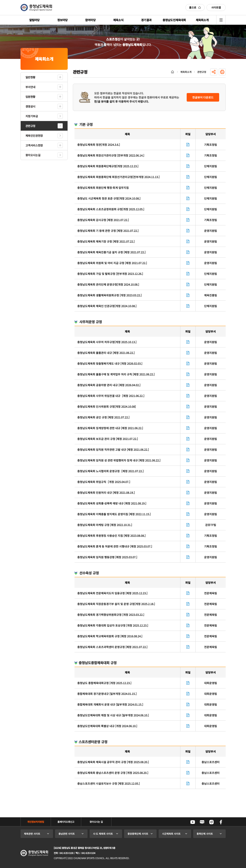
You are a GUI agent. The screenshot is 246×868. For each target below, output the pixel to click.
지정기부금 (32, 116)
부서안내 (30, 87)
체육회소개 (186, 72)
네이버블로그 (202, 822)
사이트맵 (216, 7)
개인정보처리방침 (36, 822)
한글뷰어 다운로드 (203, 97)
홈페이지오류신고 (66, 822)
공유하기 (214, 72)
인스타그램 (211, 822)
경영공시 (30, 106)
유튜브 (193, 822)
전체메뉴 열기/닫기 (221, 20)
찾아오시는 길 (96, 822)
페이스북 (221, 822)
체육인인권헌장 (34, 136)
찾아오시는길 (33, 155)
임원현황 (30, 97)
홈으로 (195, 7)
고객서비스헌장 (34, 145)
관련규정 (30, 126)
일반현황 (30, 77)
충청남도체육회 (36, 8)
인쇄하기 (222, 72)
